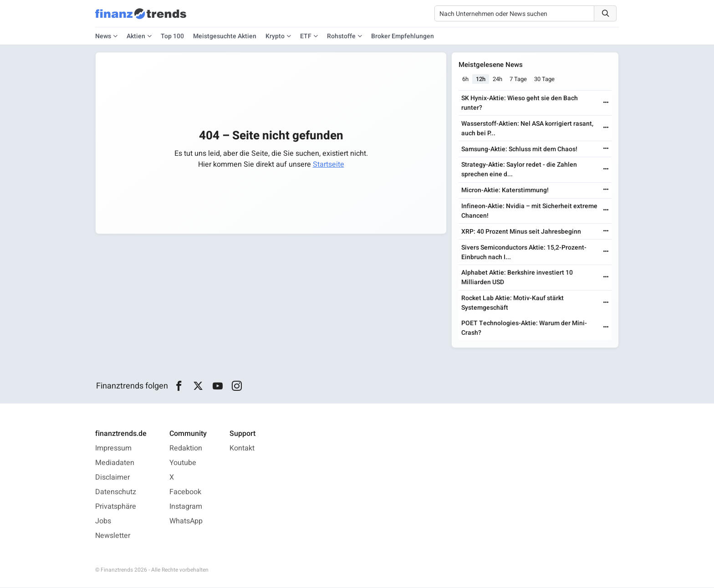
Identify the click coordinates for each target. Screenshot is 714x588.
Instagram (186, 507)
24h (498, 79)
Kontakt (242, 449)
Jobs (103, 522)
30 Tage (545, 79)
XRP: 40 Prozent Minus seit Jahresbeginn (522, 232)
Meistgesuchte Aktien (225, 36)
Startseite (329, 164)
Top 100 (172, 36)
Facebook (185, 492)
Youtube (183, 463)
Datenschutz (116, 492)
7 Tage (519, 79)
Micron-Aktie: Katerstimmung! (505, 191)
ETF (306, 36)
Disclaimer (112, 478)
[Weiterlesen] (606, 103)
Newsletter (113, 536)
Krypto (275, 36)
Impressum (113, 449)
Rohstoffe (341, 36)
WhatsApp (186, 522)
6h (466, 79)
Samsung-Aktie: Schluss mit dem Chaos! (520, 149)
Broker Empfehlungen (403, 36)
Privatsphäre (116, 507)
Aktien (136, 36)
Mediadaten (115, 463)
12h (481, 79)
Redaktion (186, 449)
